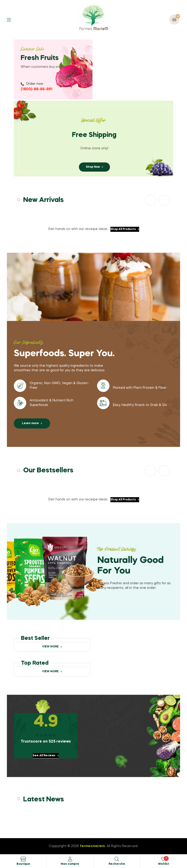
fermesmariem (92, 846)
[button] (151, 200)
